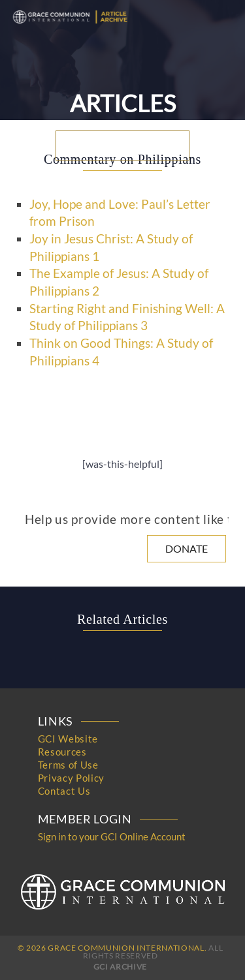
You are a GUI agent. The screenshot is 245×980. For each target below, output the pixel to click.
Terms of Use (68, 765)
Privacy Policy (71, 778)
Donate (187, 548)
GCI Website (68, 739)
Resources (62, 752)
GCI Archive (120, 967)
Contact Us (64, 791)
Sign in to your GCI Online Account (112, 836)
